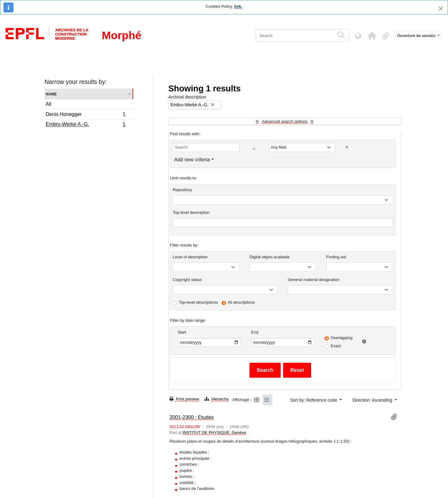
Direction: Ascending (373, 400)
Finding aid (336, 257)
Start (182, 332)
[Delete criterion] (347, 147)
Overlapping (342, 338)
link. (238, 6)
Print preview (184, 399)
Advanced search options (285, 121)
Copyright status (187, 280)
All (49, 104)
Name (51, 94)
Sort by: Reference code (314, 400)
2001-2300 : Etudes (192, 417)
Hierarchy (217, 399)
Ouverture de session (417, 36)
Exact (336, 346)
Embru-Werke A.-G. (86, 125)
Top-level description (191, 212)
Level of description (190, 257)
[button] (372, 36)
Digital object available (270, 257)
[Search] (295, 36)
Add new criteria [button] (192, 160)
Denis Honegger (86, 115)
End (255, 332)
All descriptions (241, 302)
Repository (182, 190)
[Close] (441, 9)
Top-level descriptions (198, 302)
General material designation (314, 280)
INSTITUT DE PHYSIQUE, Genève (214, 433)
